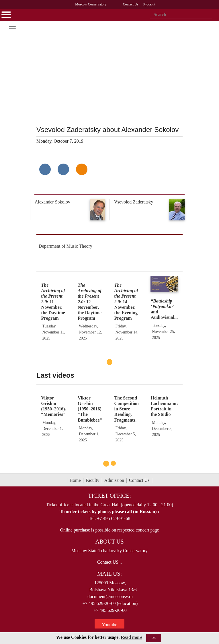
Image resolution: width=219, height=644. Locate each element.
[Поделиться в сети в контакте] (45, 169)
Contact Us (139, 480)
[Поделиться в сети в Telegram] (63, 169)
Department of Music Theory (65, 246)
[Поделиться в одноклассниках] (82, 169)
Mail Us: (109, 574)
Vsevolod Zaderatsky (134, 202)
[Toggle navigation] (12, 29)
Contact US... (109, 562)
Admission (114, 480)
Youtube (109, 625)
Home (75, 480)
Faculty (93, 480)
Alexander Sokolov (52, 202)
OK (154, 638)
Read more (131, 637)
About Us (109, 542)
